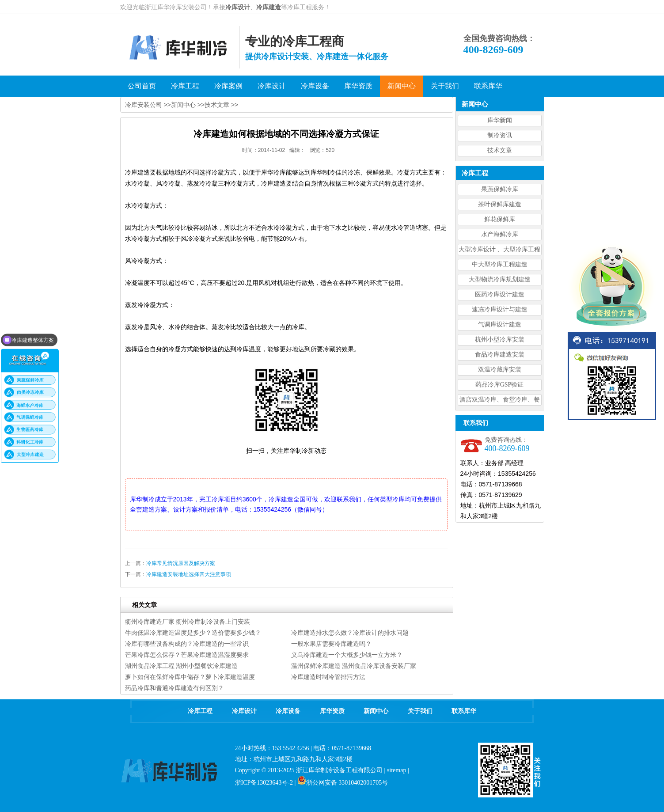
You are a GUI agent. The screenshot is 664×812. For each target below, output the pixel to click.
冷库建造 (269, 7)
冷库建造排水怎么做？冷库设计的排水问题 (350, 633)
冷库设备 (288, 711)
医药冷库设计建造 (500, 294)
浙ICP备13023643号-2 (264, 783)
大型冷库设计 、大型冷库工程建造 (500, 251)
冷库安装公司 (144, 105)
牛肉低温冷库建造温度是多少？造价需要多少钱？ (193, 633)
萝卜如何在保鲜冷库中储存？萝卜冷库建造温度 (190, 677)
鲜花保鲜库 (500, 219)
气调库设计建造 (500, 324)
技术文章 (500, 150)
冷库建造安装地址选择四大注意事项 (189, 574)
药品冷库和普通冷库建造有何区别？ (175, 688)
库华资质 (332, 711)
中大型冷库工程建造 (500, 264)
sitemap (397, 770)
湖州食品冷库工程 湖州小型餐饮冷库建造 (182, 666)
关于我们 (420, 711)
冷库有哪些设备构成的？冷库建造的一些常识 (187, 644)
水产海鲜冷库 (500, 234)
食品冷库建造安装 (500, 355)
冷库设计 (238, 7)
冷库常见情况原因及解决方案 (181, 563)
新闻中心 (183, 105)
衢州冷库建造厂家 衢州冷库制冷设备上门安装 (188, 622)
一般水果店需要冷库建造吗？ (331, 644)
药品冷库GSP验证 (500, 385)
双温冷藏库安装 (500, 370)
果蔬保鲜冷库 (500, 189)
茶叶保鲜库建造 (500, 204)
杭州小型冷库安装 (500, 340)
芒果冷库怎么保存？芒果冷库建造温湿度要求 (187, 655)
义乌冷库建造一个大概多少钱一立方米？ (347, 655)
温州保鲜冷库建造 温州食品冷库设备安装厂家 (354, 666)
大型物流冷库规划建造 (500, 279)
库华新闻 (500, 120)
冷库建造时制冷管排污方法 (328, 677)
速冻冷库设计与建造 (500, 309)
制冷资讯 (500, 135)
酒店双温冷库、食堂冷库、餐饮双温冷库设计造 (500, 401)
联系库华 (464, 711)
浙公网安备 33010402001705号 (343, 783)
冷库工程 (200, 711)
